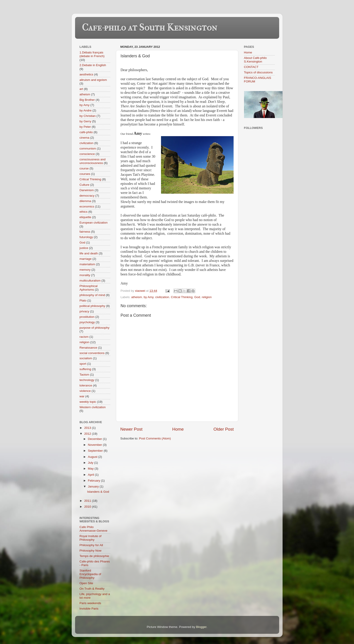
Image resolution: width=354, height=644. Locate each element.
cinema (85, 138)
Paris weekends (90, 603)
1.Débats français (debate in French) (92, 54)
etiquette (85, 217)
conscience (87, 154)
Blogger (201, 627)
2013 (88, 428)
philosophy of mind (92, 295)
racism (84, 337)
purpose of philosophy (95, 328)
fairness (85, 232)
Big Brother (87, 100)
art (81, 89)
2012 (88, 434)
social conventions (92, 353)
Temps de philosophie (94, 556)
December (95, 439)
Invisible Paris (89, 609)
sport (83, 364)
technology (87, 380)
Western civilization (93, 407)
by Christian (88, 116)
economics (87, 206)
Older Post (223, 429)
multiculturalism (90, 281)
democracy (87, 196)
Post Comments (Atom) (155, 438)
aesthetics (87, 74)
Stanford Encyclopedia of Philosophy (90, 574)
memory (85, 270)
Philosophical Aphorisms (89, 288)
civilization (162, 297)
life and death (89, 253)
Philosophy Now (91, 551)
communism (88, 148)
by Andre (86, 110)
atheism (137, 297)
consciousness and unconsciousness (93, 161)
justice (84, 248)
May (91, 469)
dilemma (85, 201)
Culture (85, 185)
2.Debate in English (93, 65)
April (92, 475)
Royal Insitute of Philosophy (91, 538)
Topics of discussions (258, 72)
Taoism (84, 375)
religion (207, 297)
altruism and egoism (93, 80)
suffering (85, 369)
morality (85, 275)
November (95, 445)
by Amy (149, 297)
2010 (88, 507)
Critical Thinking (182, 297)
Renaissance (88, 348)
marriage (86, 259)
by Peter (85, 127)
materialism (87, 264)
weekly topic (88, 402)
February (95, 481)
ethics (84, 212)
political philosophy (92, 306)
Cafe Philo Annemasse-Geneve (94, 529)
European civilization (94, 223)
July (91, 463)
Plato (83, 300)
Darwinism (87, 190)
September (96, 451)
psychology (87, 322)
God (197, 297)
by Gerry (85, 121)
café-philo (86, 132)
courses (85, 174)
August (93, 457)
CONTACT (251, 67)
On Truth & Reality (92, 589)
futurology (86, 237)
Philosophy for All (91, 545)
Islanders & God (98, 492)
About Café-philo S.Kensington (255, 60)
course (84, 168)
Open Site (86, 583)
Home (178, 429)
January (94, 486)
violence (85, 391)
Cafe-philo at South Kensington (150, 28)
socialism (86, 358)
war (82, 396)
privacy (84, 311)
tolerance (86, 385)
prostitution (87, 317)
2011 (88, 501)
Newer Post (132, 429)
